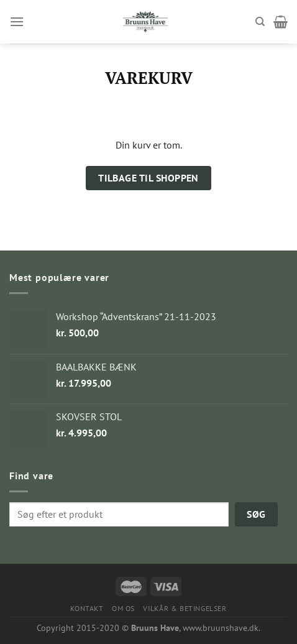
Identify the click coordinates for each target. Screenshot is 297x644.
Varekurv (149, 78)
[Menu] (17, 21)
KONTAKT (87, 608)
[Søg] (260, 22)
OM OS (123, 608)
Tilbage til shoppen (148, 178)
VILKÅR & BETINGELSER (185, 608)
